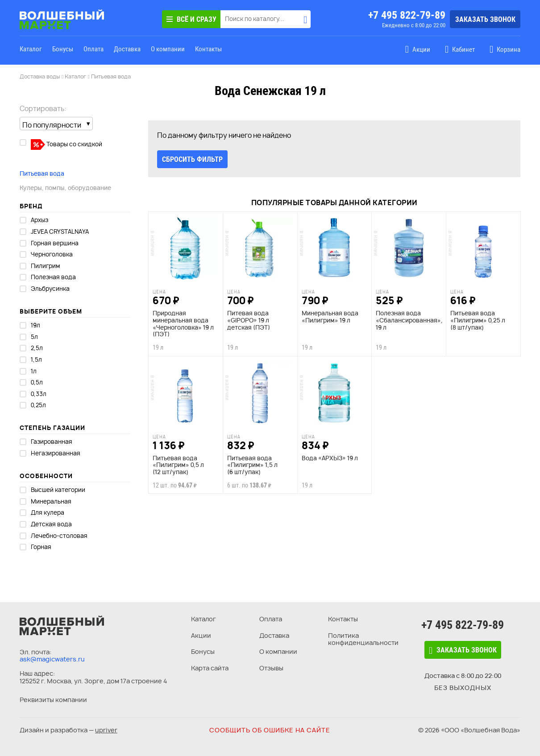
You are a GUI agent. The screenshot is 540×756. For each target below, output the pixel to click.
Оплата (93, 49)
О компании (168, 49)
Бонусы (63, 49)
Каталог (31, 49)
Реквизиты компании (53, 700)
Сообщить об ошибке (270, 730)
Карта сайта (210, 668)
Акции (201, 635)
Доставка (127, 49)
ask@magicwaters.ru (52, 659)
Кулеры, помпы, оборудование (65, 188)
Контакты (208, 49)
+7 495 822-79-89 (407, 15)
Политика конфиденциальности (363, 639)
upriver (106, 730)
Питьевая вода (42, 174)
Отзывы (271, 668)
